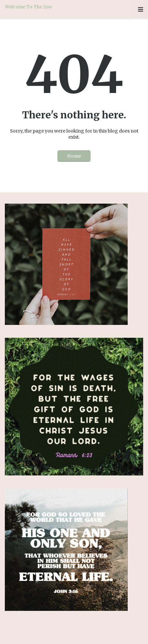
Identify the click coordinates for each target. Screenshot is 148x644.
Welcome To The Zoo (28, 7)
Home (74, 156)
